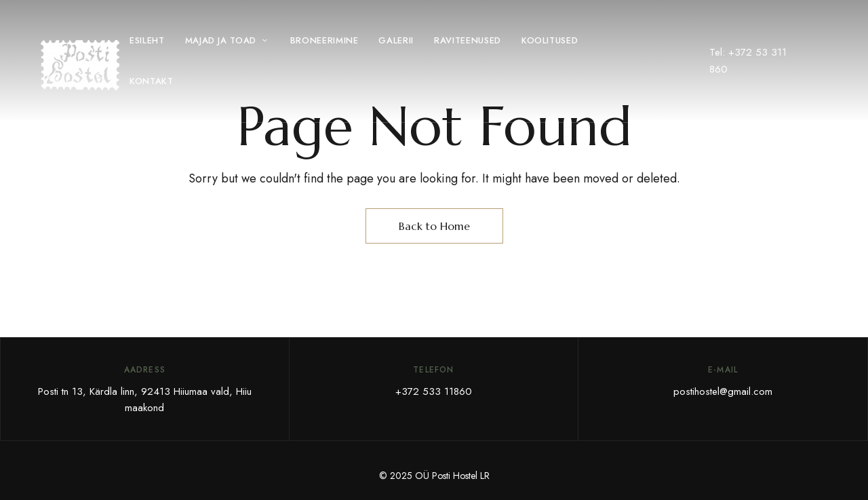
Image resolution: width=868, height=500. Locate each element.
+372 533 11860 (434, 391)
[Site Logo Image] (80, 65)
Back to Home (434, 226)
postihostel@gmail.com (723, 391)
